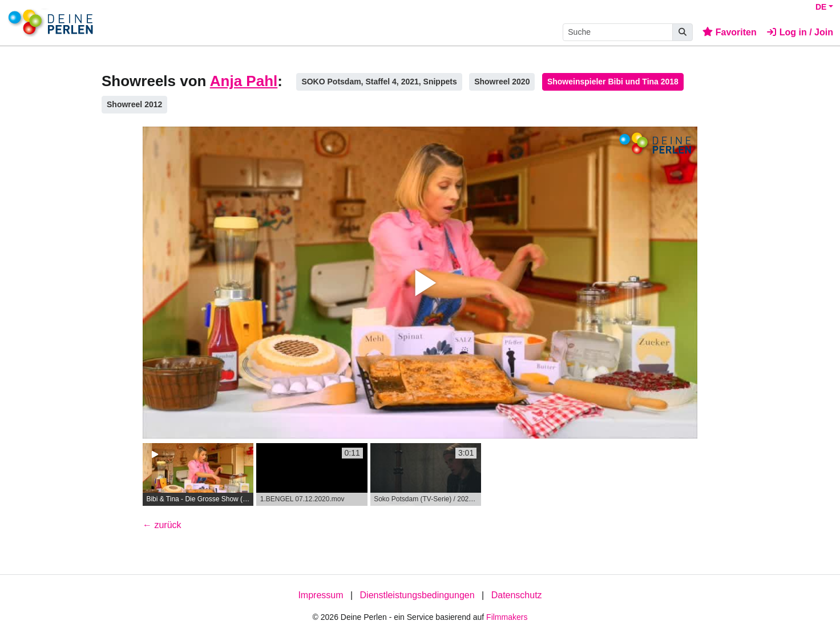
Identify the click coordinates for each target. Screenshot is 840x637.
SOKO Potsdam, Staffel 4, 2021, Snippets (379, 82)
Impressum (320, 595)
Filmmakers (507, 617)
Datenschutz (517, 595)
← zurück (162, 525)
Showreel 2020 (502, 82)
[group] (198, 474)
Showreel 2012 (134, 104)
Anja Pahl (244, 81)
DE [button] (821, 7)
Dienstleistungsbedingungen (417, 595)
